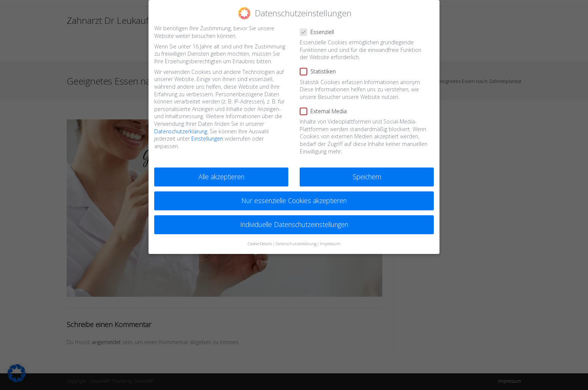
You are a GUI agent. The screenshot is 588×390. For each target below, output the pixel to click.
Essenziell (320, 32)
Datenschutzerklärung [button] (296, 244)
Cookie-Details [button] (260, 244)
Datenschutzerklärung (181, 131)
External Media (326, 111)
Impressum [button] (330, 244)
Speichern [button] (367, 177)
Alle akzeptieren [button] (221, 177)
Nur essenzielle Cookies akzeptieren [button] (294, 200)
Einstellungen (207, 139)
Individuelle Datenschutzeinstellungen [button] (294, 224)
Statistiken (321, 71)
